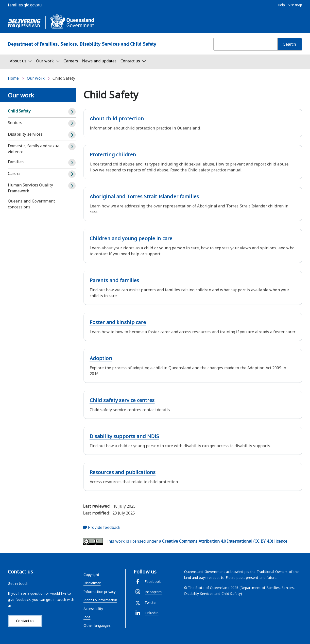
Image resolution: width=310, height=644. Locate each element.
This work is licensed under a (185, 542)
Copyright (91, 575)
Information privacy (100, 592)
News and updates (99, 61)
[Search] (290, 44)
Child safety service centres (122, 400)
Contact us (25, 621)
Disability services (25, 134)
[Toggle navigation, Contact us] (133, 61)
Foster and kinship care (118, 322)
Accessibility (93, 609)
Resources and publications (123, 472)
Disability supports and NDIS (124, 436)
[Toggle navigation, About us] (21, 61)
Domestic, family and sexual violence (34, 149)
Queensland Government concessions (31, 204)
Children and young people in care (131, 238)
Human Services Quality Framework (30, 188)
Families (16, 162)
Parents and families (114, 280)
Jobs (87, 617)
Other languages (97, 625)
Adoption (101, 358)
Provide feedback (102, 527)
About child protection (117, 119)
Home (13, 78)
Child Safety (19, 111)
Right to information (100, 600)
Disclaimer (92, 583)
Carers (14, 173)
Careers (71, 61)
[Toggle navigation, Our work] (48, 61)
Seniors (15, 123)
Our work (36, 78)
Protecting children (113, 155)
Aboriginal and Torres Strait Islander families (144, 196)
